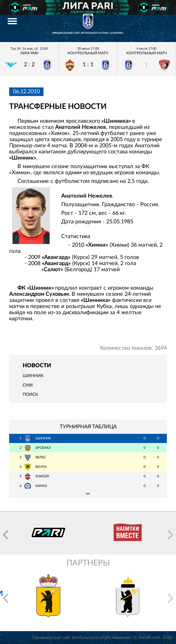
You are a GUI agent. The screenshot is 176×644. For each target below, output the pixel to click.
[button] (6, 535)
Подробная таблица (88, 493)
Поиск (30, 395)
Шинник (33, 376)
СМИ (28, 385)
